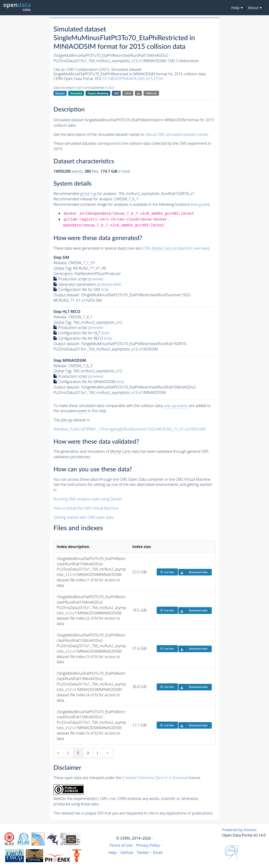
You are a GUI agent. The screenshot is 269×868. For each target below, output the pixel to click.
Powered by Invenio (239, 830)
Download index (193, 572)
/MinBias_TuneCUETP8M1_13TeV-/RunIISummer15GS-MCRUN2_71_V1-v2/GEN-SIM (129, 429)
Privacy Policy (148, 845)
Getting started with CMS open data (83, 517)
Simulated (76, 93)
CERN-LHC (151, 93)
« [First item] (58, 753)
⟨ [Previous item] (68, 753)
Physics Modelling (98, 93)
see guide (200, 204)
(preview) (96, 279)
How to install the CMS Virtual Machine (86, 508)
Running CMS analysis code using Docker (88, 499)
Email (158, 853)
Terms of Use (121, 845)
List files (167, 572)
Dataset (60, 93)
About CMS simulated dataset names (177, 134)
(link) (117, 284)
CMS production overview (175, 248)
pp (138, 93)
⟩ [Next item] (97, 753)
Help (112, 853)
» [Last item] (107, 753)
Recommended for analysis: (85, 194)
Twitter (143, 853)
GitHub (127, 853)
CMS (116, 93)
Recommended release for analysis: (83, 199)
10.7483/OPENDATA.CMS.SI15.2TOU (133, 79)
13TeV (128, 93)
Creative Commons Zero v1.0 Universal (155, 778)
